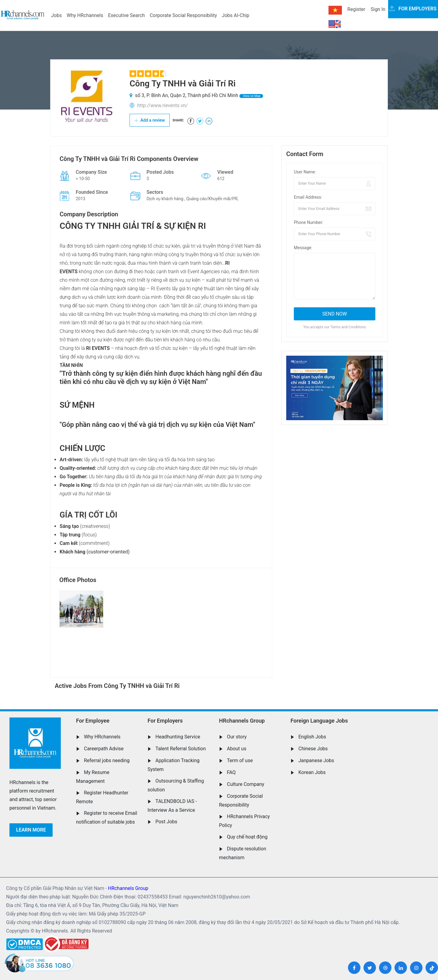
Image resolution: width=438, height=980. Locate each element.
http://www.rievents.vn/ (162, 105)
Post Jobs (166, 822)
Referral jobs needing (107, 760)
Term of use (240, 760)
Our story (237, 737)
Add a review (150, 120)
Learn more (31, 830)
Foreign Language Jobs (319, 721)
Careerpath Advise (104, 749)
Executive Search (126, 15)
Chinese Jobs (313, 749)
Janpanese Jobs (316, 760)
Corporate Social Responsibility (183, 15)
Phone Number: (309, 222)
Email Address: (308, 197)
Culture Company (246, 784)
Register (356, 9)
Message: (303, 248)
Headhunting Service (178, 737)
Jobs (56, 15)
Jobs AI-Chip (235, 15)
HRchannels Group (242, 721)
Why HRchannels (85, 15)
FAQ (231, 772)
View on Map (251, 96)
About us (237, 749)
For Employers (165, 721)
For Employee (93, 721)
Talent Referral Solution (181, 749)
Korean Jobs (312, 772)
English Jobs (312, 737)
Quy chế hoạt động (247, 837)
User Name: (305, 172)
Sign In (378, 9)
